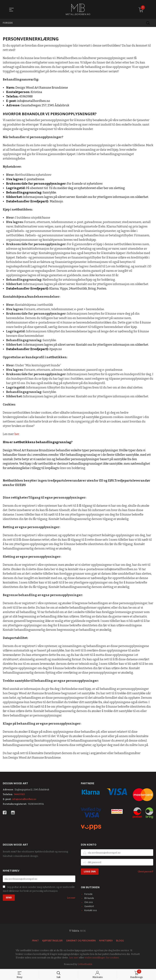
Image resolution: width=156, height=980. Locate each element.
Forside (88, 894)
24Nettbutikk (85, 964)
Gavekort (89, 906)
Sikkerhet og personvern (81, 941)
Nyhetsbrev (106, 941)
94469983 (19, 794)
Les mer (71, 898)
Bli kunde (89, 898)
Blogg (120, 941)
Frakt (35, 941)
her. (17, 434)
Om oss (89, 902)
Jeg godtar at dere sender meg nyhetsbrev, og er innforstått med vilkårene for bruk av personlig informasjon (39, 889)
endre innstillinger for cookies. (102, 958)
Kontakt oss (91, 910)
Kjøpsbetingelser (52, 941)
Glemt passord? (145, 872)
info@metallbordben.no (24, 799)
